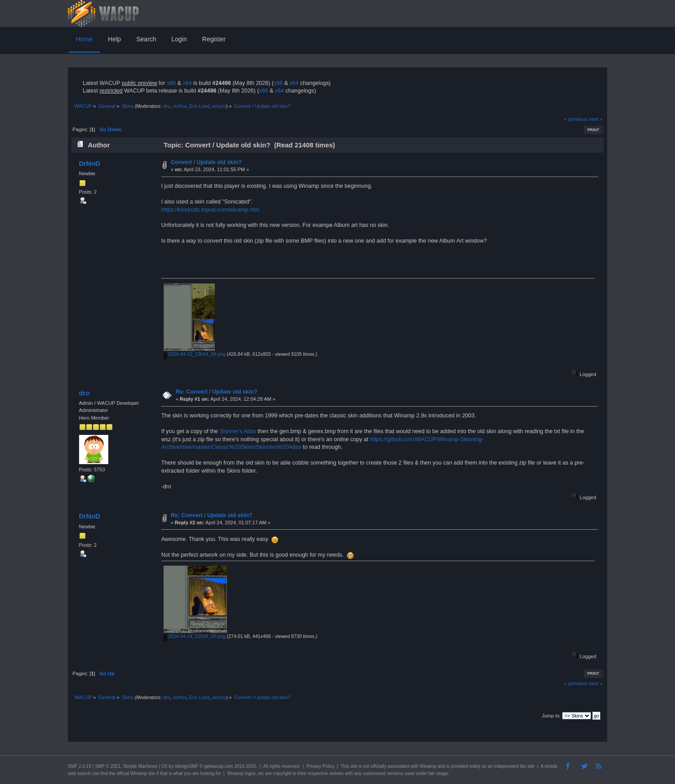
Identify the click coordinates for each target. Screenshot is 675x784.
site (354, 766)
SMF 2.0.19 (80, 766)
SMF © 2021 (108, 766)
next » (596, 119)
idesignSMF (187, 766)
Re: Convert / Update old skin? (217, 392)
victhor (180, 106)
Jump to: (551, 716)
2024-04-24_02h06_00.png (195, 636)
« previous (576, 119)
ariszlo (219, 106)
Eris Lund (199, 106)
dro (167, 106)
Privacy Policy (320, 766)
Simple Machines (140, 766)
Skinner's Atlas (238, 431)
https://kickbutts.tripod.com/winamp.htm (210, 210)
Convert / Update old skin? (206, 162)
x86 (171, 83)
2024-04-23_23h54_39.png (195, 354)
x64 (187, 83)
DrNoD (89, 163)
